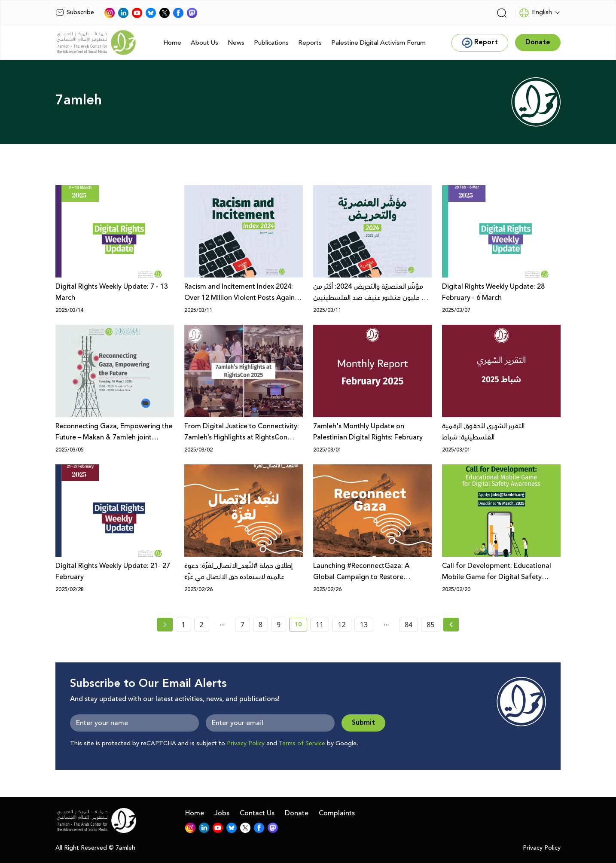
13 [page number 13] (364, 625)
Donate (297, 813)
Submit (363, 723)
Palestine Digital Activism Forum (378, 43)
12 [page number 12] (342, 625)
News (236, 43)
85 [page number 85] (430, 625)
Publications (271, 43)
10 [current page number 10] (301, 626)
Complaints (337, 813)
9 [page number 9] (279, 625)
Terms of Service (302, 744)
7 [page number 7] (242, 625)
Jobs (222, 813)
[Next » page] (451, 625)
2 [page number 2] (202, 625)
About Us (204, 43)
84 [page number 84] (409, 625)
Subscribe (75, 12)
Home (172, 43)
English (535, 13)
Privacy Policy (246, 744)
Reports (310, 43)
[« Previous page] (165, 625)
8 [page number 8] (261, 625)
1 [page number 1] (183, 625)
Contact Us (257, 813)
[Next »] (451, 625)
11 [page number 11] (320, 625)
